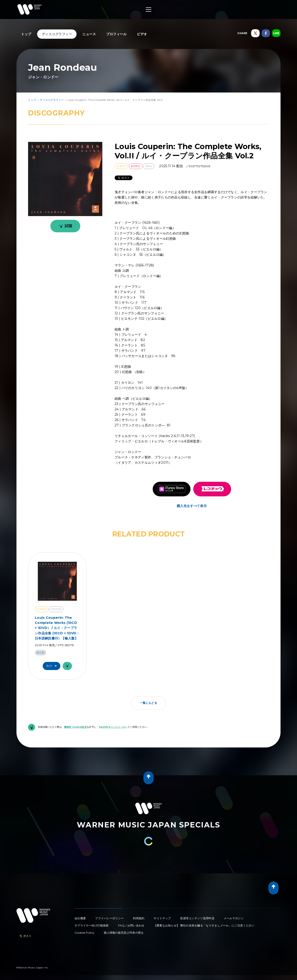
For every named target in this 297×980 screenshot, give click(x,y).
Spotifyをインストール (112, 727)
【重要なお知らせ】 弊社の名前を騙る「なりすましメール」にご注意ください (204, 925)
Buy (53, 666)
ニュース (89, 34)
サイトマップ (162, 918)
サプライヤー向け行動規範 (92, 925)
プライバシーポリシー (109, 918)
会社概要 (80, 918)
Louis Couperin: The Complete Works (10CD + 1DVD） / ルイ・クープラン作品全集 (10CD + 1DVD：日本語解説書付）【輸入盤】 (57, 628)
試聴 (65, 226)
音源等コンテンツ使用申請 (197, 918)
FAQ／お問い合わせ (131, 925)
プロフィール (116, 34)
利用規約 (139, 918)
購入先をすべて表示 (192, 506)
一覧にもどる (148, 703)
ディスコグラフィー (57, 34)
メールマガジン (234, 918)
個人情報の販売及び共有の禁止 (124, 933)
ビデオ (142, 34)
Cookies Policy (84, 933)
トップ (26, 34)
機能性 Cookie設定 (75, 727)
